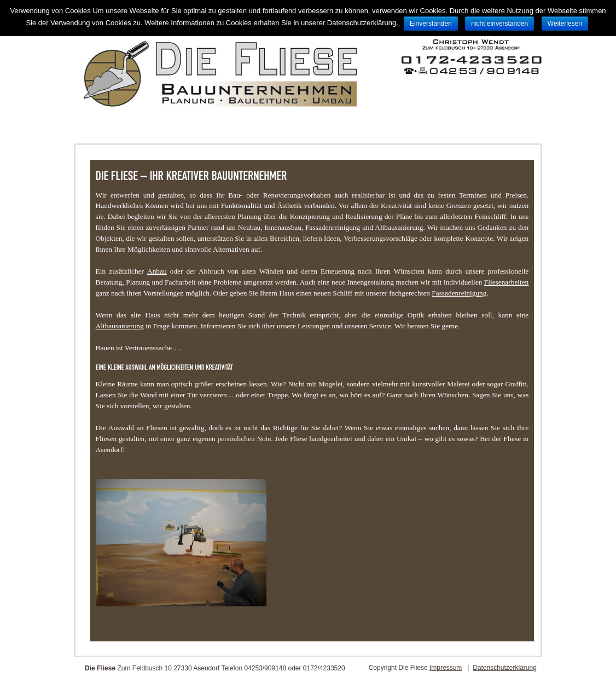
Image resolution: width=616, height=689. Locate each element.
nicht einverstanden (499, 24)
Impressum (446, 668)
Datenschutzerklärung (505, 668)
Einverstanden (431, 24)
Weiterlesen (565, 24)
